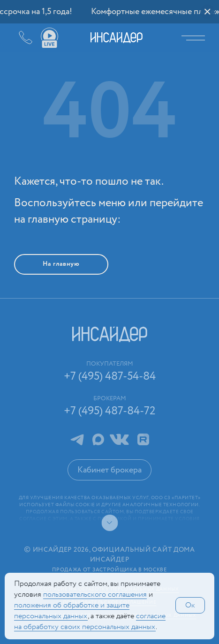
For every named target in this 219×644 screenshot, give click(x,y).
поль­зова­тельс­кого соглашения (95, 595)
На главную (61, 264)
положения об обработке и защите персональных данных (72, 611)
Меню (196, 37)
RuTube (143, 439)
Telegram (77, 439)
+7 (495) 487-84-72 (110, 411)
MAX (98, 439)
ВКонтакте (119, 439)
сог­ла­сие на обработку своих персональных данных (90, 622)
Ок (190, 605)
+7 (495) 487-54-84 (19, 37)
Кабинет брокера (109, 470)
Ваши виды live (49, 38)
